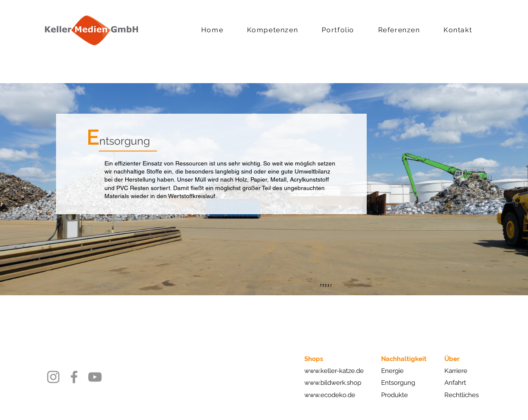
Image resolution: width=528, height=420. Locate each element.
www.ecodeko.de (330, 395)
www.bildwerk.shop (333, 383)
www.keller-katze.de (334, 371)
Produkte (395, 395)
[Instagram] (53, 377)
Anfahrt (455, 383)
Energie (392, 371)
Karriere (456, 371)
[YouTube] (95, 377)
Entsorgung (398, 383)
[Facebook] (74, 377)
